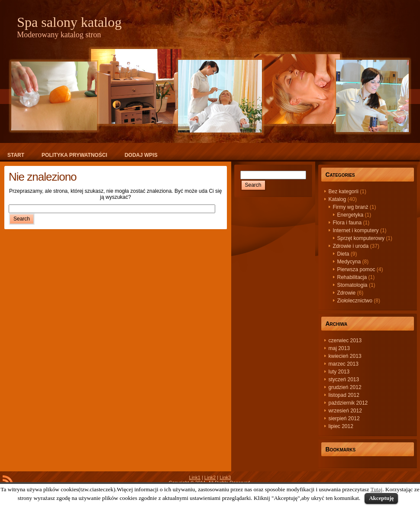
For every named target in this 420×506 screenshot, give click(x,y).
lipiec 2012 (341, 426)
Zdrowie (347, 293)
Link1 (195, 477)
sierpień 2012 (344, 418)
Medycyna (349, 262)
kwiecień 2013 (345, 356)
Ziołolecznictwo (355, 301)
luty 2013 (339, 372)
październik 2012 (348, 403)
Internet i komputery (356, 230)
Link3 (225, 477)
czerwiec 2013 (345, 341)
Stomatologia (352, 285)
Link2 (210, 477)
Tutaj (377, 489)
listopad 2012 (344, 395)
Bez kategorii (344, 191)
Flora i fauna (347, 223)
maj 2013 (339, 348)
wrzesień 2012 (345, 411)
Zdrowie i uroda (351, 246)
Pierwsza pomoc (356, 269)
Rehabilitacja (352, 277)
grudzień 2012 (345, 387)
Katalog (338, 199)
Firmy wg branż (351, 207)
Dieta (343, 254)
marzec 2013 (344, 364)
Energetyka (351, 215)
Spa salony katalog (69, 22)
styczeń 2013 (344, 379)
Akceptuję (381, 498)
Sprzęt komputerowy (361, 238)
